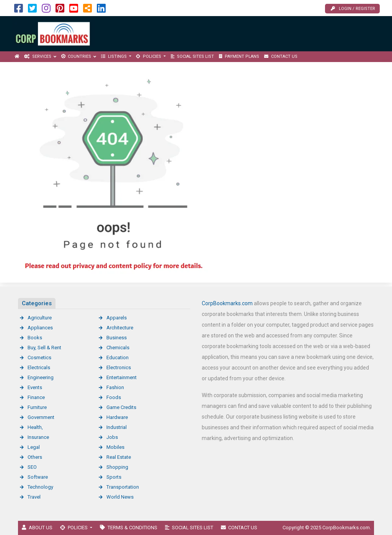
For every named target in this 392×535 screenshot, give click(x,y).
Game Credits (121, 407)
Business (117, 338)
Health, (35, 427)
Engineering (41, 377)
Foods (114, 397)
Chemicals (118, 348)
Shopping (117, 467)
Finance (36, 397)
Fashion (115, 387)
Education (118, 357)
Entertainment (122, 377)
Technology (40, 487)
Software (38, 477)
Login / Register (353, 9)
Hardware (117, 417)
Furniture (37, 407)
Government (41, 417)
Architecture (120, 328)
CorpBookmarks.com (227, 303)
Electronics (119, 367)
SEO (32, 467)
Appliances (40, 328)
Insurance (38, 437)
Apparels (117, 318)
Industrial (117, 427)
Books (35, 338)
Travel (34, 497)
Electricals (39, 367)
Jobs (112, 437)
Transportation (123, 487)
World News (120, 497)
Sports (114, 477)
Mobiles (115, 447)
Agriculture (40, 318)
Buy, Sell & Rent (44, 348)
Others (35, 457)
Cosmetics (39, 357)
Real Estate (119, 457)
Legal (34, 447)
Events (35, 387)
